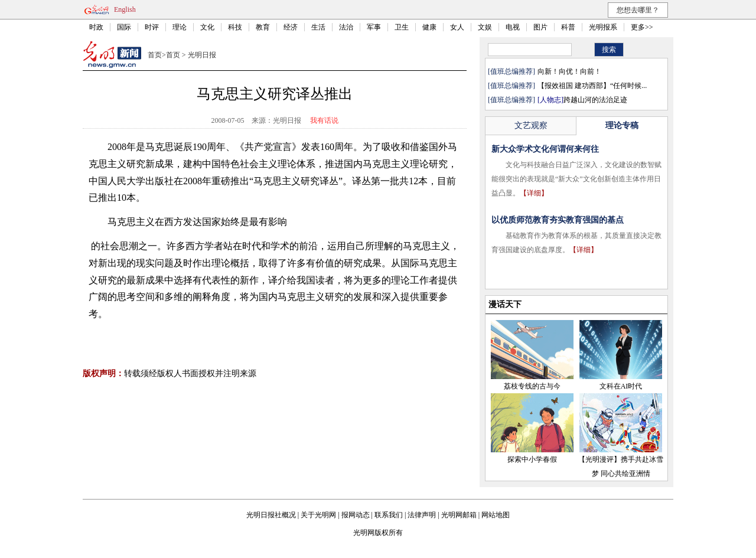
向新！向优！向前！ (569, 71)
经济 (291, 27)
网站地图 (496, 515)
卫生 (402, 27)
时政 (96, 27)
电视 (513, 27)
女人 (457, 27)
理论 (180, 27)
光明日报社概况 (271, 515)
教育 (263, 27)
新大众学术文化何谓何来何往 (545, 149)
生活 (318, 27)
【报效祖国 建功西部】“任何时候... (592, 86)
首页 (155, 55)
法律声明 (422, 515)
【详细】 (534, 193)
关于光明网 (318, 515)
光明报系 (603, 27)
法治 (346, 27)
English (125, 9)
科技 (235, 27)
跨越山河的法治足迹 (582, 100)
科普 (568, 27)
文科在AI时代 (621, 386)
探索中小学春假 (532, 459)
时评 (152, 27)
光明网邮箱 (459, 515)
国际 (124, 27)
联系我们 (389, 515)
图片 (540, 27)
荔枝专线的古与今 (532, 386)
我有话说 (324, 120)
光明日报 (202, 55)
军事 (374, 27)
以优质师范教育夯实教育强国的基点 (558, 220)
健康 (429, 27)
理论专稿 (622, 125)
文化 (207, 27)
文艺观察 (531, 125)
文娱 (485, 27)
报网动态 (356, 515)
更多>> (642, 27)
